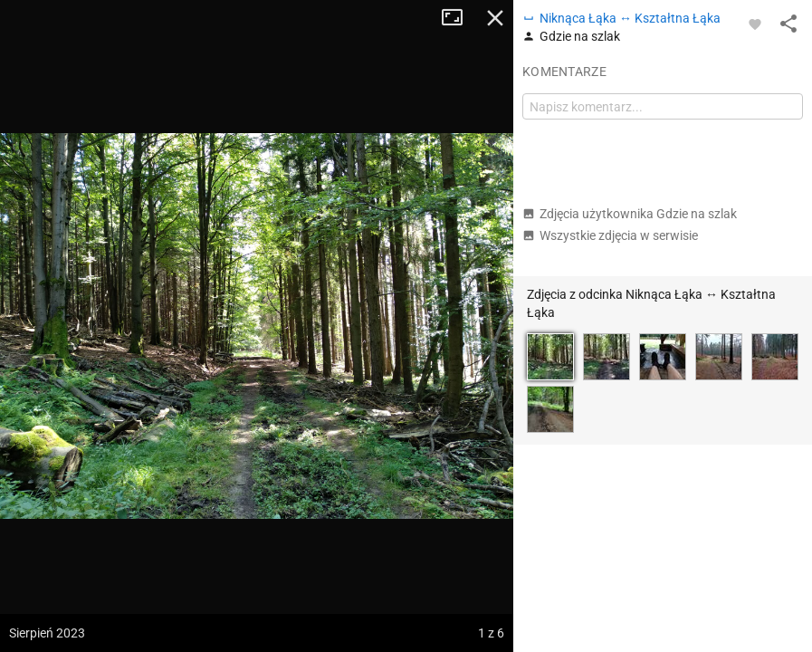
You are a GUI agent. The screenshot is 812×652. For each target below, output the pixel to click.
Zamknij (495, 18)
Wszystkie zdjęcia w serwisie (610, 235)
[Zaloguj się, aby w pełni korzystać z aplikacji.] (755, 24)
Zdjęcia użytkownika (630, 214)
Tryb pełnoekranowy (459, 18)
